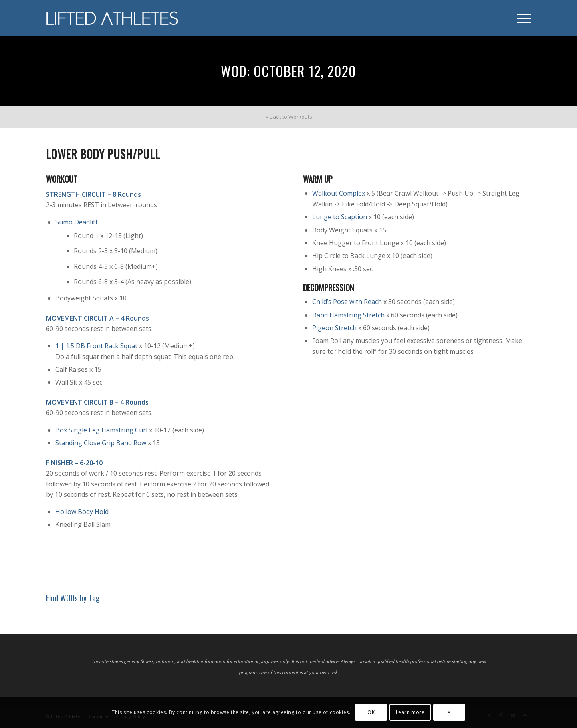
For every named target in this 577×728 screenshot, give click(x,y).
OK (371, 712)
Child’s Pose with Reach (347, 302)
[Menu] (521, 18)
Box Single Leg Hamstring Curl (101, 430)
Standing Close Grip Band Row (101, 443)
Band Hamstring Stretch (348, 315)
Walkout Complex (339, 193)
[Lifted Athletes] (113, 18)
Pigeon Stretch (334, 328)
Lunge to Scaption (340, 217)
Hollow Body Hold (82, 512)
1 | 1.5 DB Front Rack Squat (96, 346)
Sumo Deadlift (77, 222)
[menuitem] (521, 18)
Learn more (410, 712)
